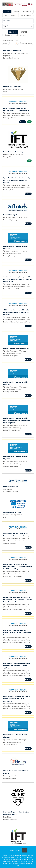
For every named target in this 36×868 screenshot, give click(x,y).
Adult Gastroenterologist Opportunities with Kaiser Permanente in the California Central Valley (17, 279)
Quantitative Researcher (12, 87)
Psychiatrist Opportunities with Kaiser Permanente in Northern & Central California (17, 666)
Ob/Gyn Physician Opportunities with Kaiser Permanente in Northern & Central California (18, 312)
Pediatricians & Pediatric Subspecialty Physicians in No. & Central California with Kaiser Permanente (18, 599)
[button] (24, 32)
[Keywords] (18, 21)
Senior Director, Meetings (12, 512)
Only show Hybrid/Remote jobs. (15, 35)
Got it (25, 850)
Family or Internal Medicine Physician (16, 348)
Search (7, 11)
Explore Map (27, 11)
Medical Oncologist (10, 215)
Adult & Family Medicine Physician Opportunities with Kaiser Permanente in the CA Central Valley (17, 566)
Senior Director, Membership (13, 152)
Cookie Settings (15, 850)
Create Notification (26, 43)
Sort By (5, 43)
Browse (16, 11)
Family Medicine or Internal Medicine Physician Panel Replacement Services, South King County (17, 420)
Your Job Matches (11, 15)
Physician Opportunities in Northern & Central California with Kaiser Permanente (16, 699)
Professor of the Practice (12, 51)
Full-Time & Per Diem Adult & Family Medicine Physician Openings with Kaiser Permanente (17, 633)
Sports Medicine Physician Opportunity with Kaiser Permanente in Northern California (17, 180)
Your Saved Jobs (26, 15)
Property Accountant (11, 486)
